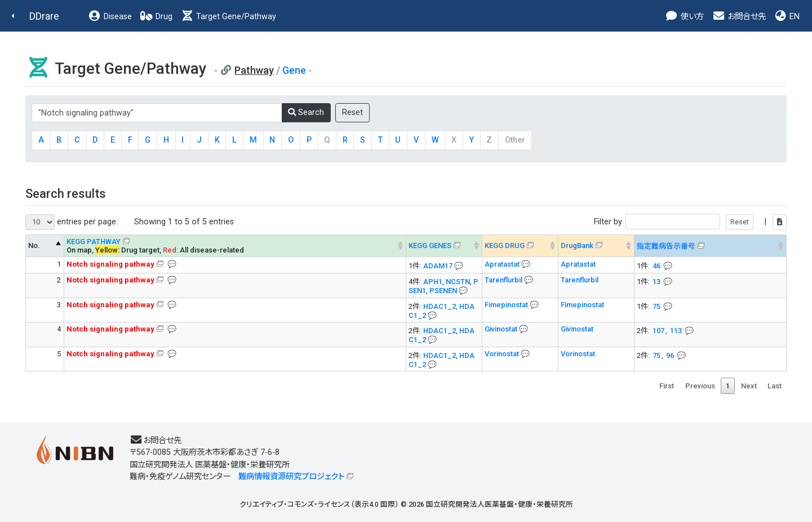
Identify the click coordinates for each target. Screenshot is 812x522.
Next (749, 386)
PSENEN (443, 291)
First (667, 386)
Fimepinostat (507, 305)
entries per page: (72, 222)
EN (787, 17)
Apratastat (503, 264)
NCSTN (458, 282)
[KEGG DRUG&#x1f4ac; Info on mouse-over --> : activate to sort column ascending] (520, 246)
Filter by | (690, 222)
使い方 (684, 17)
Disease (110, 17)
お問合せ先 (739, 17)
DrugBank (577, 245)
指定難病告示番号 (666, 246)
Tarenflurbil (504, 280)
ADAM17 (438, 266)
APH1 (433, 282)
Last (775, 386)
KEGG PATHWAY (94, 242)
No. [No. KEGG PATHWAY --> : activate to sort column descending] (34, 245)
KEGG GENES (430, 245)
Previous (700, 386)
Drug (156, 17)
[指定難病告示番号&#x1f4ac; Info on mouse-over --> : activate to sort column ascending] (711, 246)
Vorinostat (503, 354)
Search (306, 112)
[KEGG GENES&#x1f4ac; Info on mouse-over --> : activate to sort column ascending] (444, 246)
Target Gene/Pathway (228, 17)
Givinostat (502, 329)
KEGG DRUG (505, 245)
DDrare (44, 16)
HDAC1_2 (440, 306)
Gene (294, 70)
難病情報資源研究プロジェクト (291, 477)
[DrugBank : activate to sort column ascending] (596, 246)
